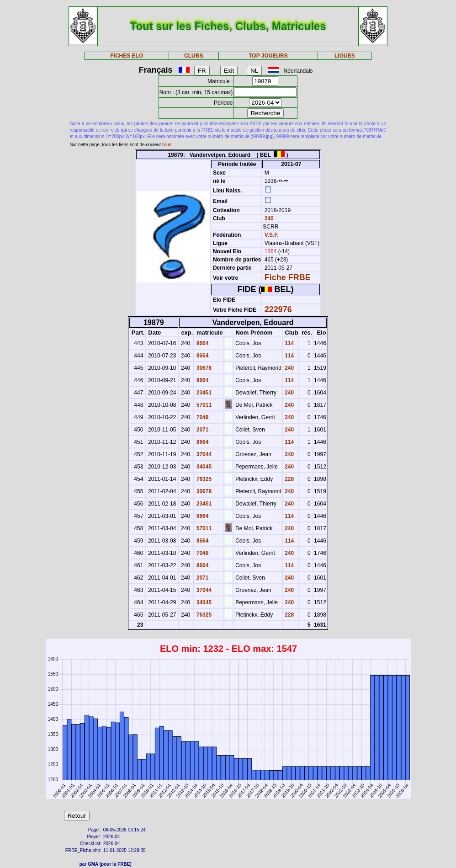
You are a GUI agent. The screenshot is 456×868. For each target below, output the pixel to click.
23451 (203, 393)
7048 (201, 417)
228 (289, 479)
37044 (203, 454)
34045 (203, 467)
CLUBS (194, 56)
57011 (203, 405)
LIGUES (345, 56)
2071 (201, 430)
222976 (278, 309)
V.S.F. (272, 235)
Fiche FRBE (288, 277)
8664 (201, 343)
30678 (203, 368)
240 (268, 218)
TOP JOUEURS (268, 56)
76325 (203, 479)
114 (289, 343)
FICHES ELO (127, 56)
